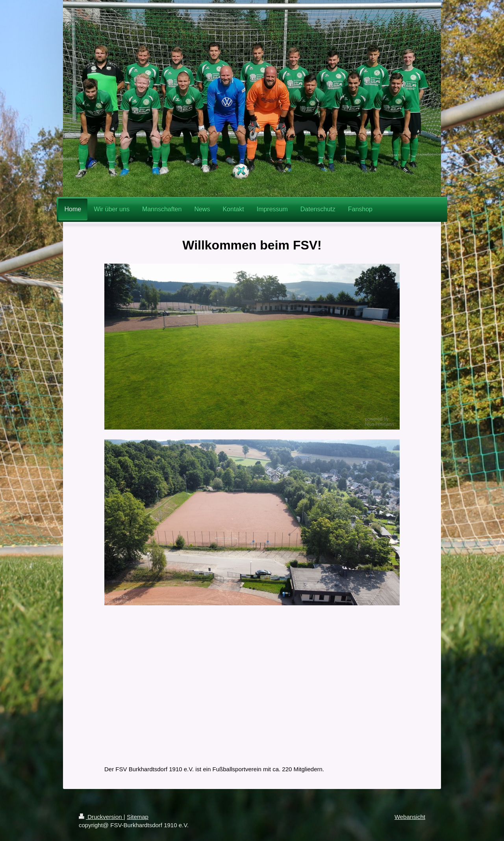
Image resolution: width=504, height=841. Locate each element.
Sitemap (138, 817)
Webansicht (410, 817)
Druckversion (101, 817)
